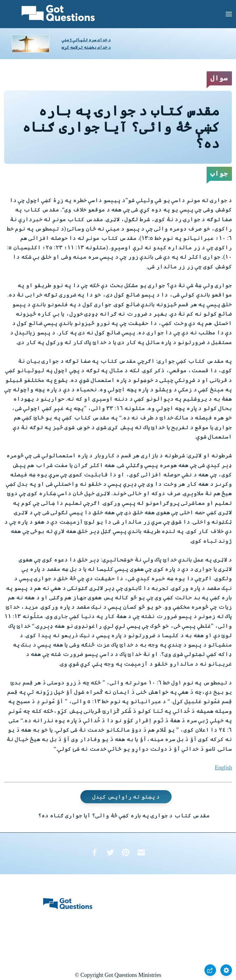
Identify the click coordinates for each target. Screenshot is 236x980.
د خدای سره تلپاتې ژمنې (86, 40)
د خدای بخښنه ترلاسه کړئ (86, 47)
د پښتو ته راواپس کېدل (126, 797)
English (223, 768)
